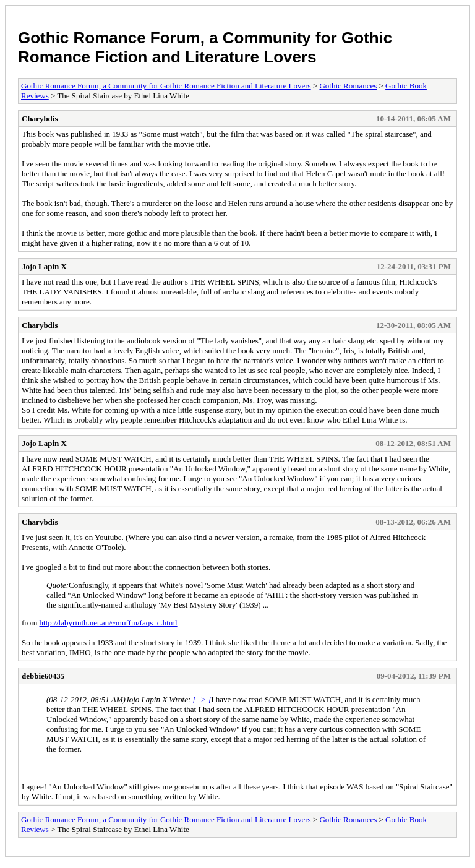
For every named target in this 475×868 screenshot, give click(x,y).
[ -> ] (202, 699)
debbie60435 (43, 676)
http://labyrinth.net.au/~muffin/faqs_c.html (109, 623)
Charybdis (40, 118)
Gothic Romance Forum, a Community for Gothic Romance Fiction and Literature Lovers (205, 47)
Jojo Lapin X (44, 266)
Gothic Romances (348, 86)
